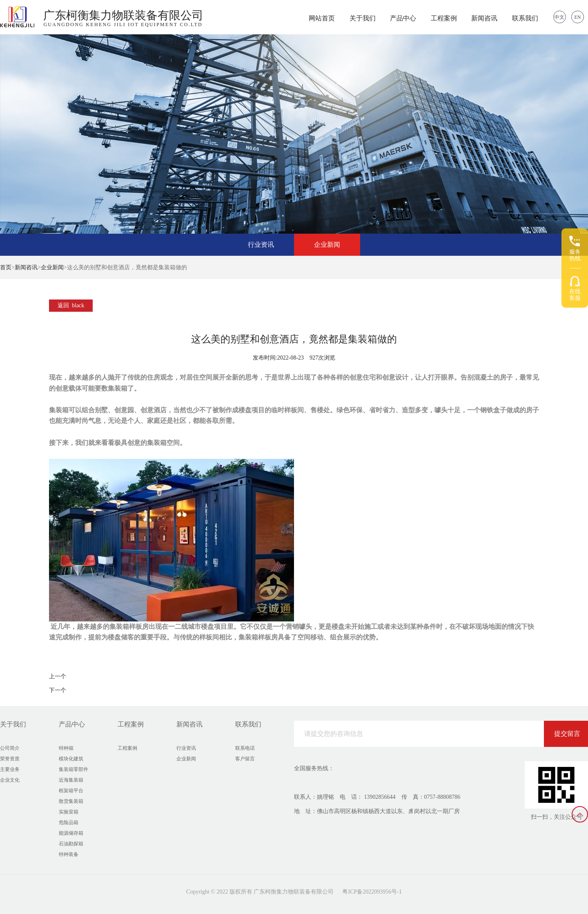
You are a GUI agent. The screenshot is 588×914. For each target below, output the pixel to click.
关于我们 (363, 18)
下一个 (58, 690)
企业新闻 (327, 245)
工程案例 (444, 18)
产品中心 (403, 18)
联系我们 (525, 18)
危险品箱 (69, 822)
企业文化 (10, 780)
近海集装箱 (71, 780)
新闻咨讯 (484, 18)
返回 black (71, 305)
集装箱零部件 (73, 769)
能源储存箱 (71, 833)
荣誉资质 (10, 759)
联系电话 (245, 748)
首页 (6, 267)
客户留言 (245, 759)
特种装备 (69, 854)
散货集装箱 (71, 801)
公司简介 (10, 748)
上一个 (58, 676)
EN (578, 17)
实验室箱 (69, 812)
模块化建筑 (71, 759)
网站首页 (322, 18)
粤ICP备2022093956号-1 (372, 892)
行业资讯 (261, 245)
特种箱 (66, 748)
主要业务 (10, 769)
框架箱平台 (71, 791)
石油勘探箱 (71, 844)
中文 (559, 17)
